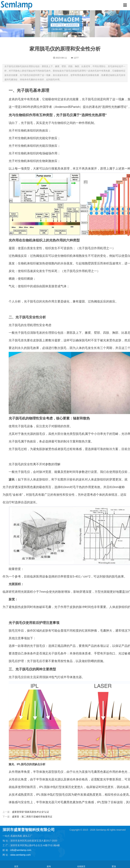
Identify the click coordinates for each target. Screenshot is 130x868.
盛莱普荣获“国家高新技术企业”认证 (31, 812)
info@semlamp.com (21, 850)
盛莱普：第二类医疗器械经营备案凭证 (32, 817)
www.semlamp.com (21, 855)
